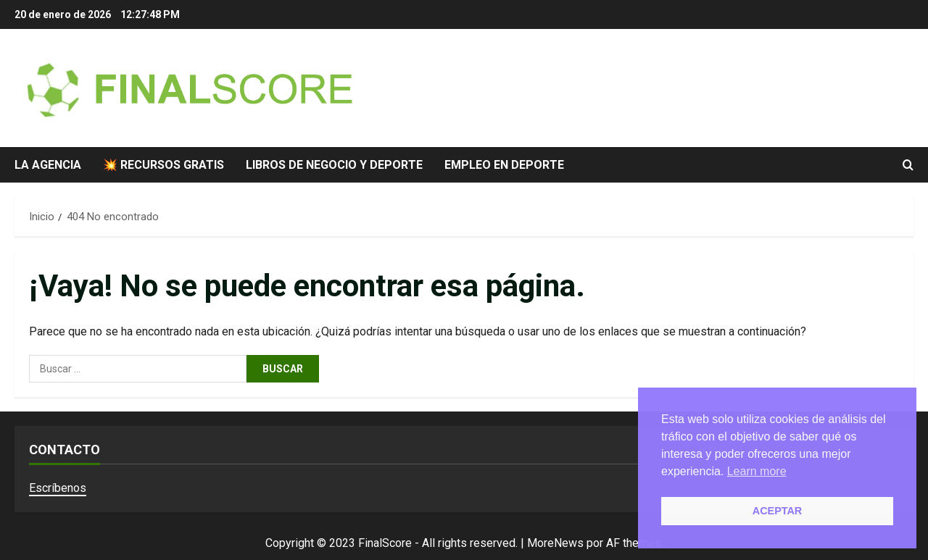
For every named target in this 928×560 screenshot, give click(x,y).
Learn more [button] (757, 471)
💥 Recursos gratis (163, 165)
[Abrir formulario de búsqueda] (908, 164)
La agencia (48, 165)
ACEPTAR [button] (778, 511)
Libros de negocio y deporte (334, 165)
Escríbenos (58, 488)
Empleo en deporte (504, 165)
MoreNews (555, 543)
